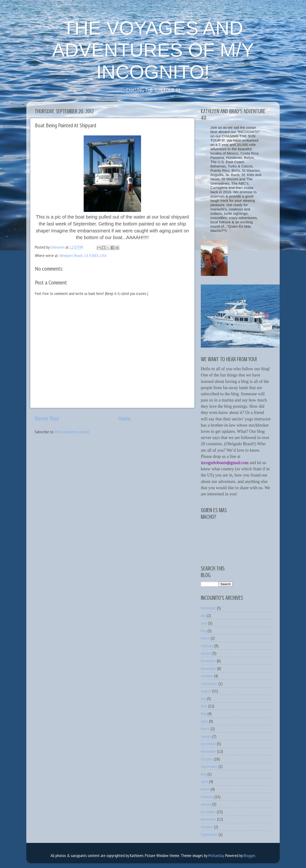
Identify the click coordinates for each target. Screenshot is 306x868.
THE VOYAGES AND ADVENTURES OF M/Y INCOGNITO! (153, 50)
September (209, 683)
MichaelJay (216, 855)
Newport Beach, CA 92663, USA (83, 255)
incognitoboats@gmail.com (225, 463)
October (207, 676)
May (204, 631)
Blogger (249, 855)
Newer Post (47, 418)
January (206, 653)
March (205, 638)
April (204, 721)
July (203, 615)
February (207, 646)
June (204, 623)
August (206, 691)
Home (125, 418)
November (208, 668)
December (208, 608)
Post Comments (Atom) (72, 432)
